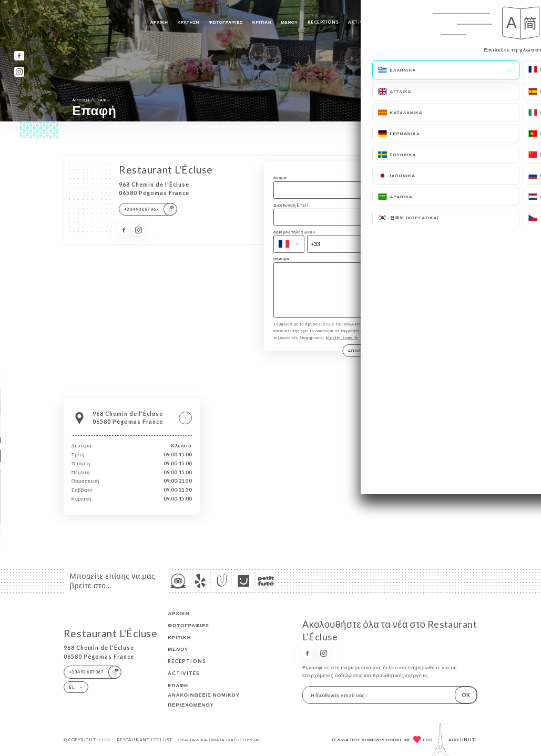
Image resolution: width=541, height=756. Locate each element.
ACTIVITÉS (361, 22)
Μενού (289, 22)
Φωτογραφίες (226, 22)
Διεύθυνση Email (291, 205)
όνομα (280, 178)
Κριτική (262, 22)
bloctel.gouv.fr (342, 345)
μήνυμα (281, 259)
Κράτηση (188, 22)
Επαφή (392, 22)
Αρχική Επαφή (91, 100)
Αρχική (159, 22)
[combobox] (289, 244)
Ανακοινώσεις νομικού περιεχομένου (204, 700)
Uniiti (469, 740)
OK (466, 695)
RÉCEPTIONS (323, 22)
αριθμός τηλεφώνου (294, 232)
